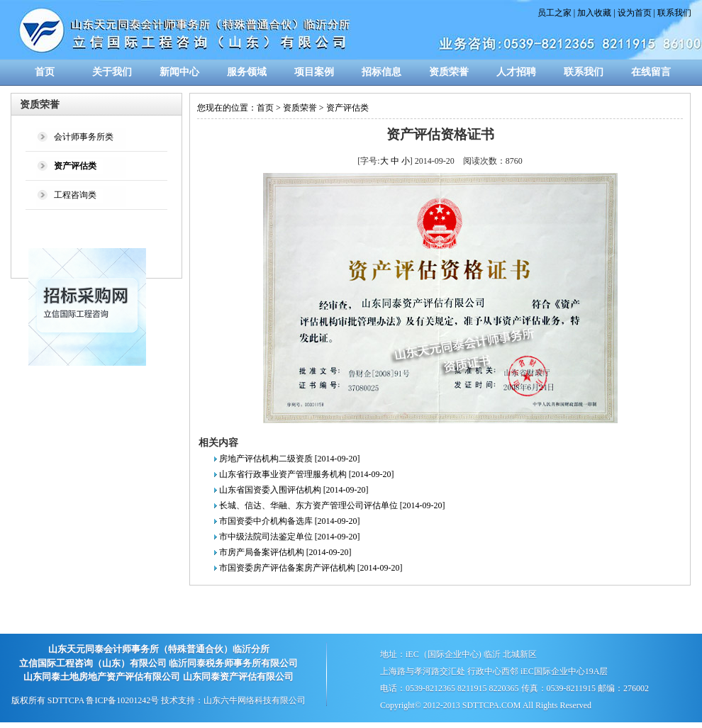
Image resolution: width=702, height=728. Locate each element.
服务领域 (247, 72)
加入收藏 (594, 13)
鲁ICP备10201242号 (122, 700)
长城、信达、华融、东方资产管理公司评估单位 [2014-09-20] (332, 505)
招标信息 (381, 72)
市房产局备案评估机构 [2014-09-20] (285, 552)
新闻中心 (179, 72)
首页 (45, 72)
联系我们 (674, 13)
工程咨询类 (75, 195)
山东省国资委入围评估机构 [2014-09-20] (294, 490)
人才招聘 (516, 72)
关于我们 (112, 72)
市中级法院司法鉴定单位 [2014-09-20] (290, 537)
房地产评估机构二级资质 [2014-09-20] (290, 459)
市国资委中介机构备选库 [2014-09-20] (290, 521)
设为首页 (635, 13)
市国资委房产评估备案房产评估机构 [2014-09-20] (311, 568)
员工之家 (555, 13)
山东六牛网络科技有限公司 (255, 700)
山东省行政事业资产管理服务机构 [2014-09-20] (307, 474)
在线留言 (651, 72)
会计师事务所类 (84, 137)
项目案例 (314, 72)
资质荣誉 (449, 72)
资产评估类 (347, 108)
